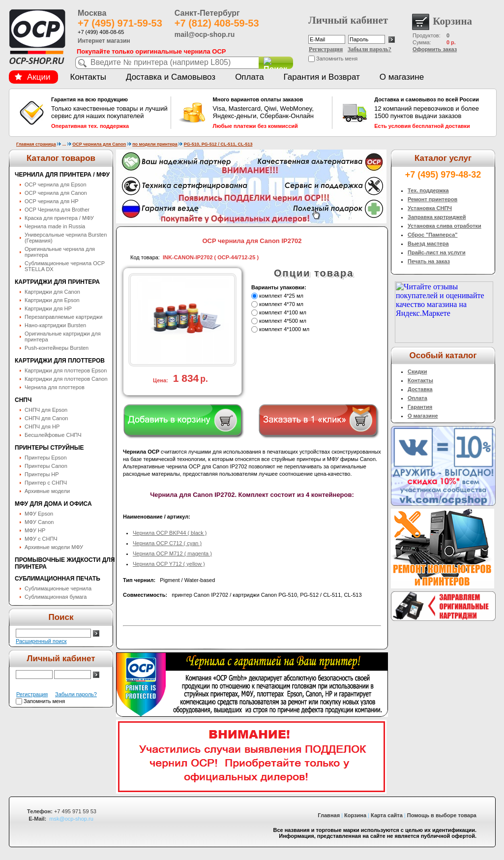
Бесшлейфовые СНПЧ (53, 435)
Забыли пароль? (370, 49)
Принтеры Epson (46, 458)
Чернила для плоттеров (55, 387)
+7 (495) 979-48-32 (443, 175)
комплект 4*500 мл (283, 321)
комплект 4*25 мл (281, 296)
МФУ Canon (39, 522)
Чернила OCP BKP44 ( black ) (170, 533)
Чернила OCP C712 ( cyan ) (167, 543)
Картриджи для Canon (52, 292)
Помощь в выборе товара (442, 815)
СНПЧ (23, 400)
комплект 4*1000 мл (284, 329)
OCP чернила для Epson (56, 184)
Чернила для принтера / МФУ (62, 175)
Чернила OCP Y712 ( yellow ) (169, 564)
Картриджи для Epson (52, 300)
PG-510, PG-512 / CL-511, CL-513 (218, 144)
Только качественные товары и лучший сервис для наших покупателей (110, 113)
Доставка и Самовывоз (171, 77)
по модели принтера (155, 144)
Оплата (249, 77)
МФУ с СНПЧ (41, 539)
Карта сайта (387, 815)
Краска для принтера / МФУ (59, 218)
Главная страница (36, 144)
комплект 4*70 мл (281, 304)
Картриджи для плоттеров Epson (66, 370)
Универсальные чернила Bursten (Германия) (66, 238)
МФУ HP (35, 530)
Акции (32, 77)
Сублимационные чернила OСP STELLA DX (65, 266)
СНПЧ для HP (42, 427)
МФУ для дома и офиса (53, 504)
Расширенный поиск (41, 641)
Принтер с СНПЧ (46, 483)
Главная (329, 815)
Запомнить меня (337, 59)
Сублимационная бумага (56, 597)
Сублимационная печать (58, 579)
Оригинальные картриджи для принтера (63, 337)
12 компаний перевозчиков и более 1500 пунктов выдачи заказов (433, 113)
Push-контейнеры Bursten (57, 348)
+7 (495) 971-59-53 (120, 23)
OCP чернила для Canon (99, 144)
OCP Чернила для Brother (57, 210)
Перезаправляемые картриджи (63, 317)
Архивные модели (47, 491)
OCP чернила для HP (52, 201)
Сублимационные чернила (58, 588)
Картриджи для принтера (57, 282)
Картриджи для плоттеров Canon (66, 379)
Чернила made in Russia (55, 226)
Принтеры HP (42, 474)
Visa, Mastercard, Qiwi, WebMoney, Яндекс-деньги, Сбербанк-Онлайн (271, 113)
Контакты (88, 77)
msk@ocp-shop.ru (71, 819)
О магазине (402, 77)
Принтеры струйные (49, 448)
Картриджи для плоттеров (60, 361)
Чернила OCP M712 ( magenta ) (172, 553)
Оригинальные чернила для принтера (60, 252)
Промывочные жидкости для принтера (65, 563)
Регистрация (326, 49)
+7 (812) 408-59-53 (217, 23)
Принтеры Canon (46, 466)
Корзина (355, 815)
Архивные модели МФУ (54, 547)
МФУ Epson (39, 514)
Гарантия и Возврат (322, 77)
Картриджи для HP (48, 308)
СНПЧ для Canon (46, 418)
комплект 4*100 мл (283, 312)
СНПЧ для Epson (46, 410)
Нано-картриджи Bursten (55, 325)
